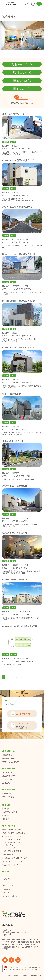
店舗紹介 (6, 815)
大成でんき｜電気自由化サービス (15, 858)
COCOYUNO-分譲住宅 (12, 851)
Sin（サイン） (11, 845)
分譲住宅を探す (8, 755)
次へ (23, 677)
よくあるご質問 (8, 886)
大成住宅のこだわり (10, 812)
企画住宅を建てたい (10, 776)
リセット (21, 97)
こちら (30, 103)
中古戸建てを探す (9, 758)
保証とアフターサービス (11, 865)
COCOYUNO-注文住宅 (12, 836)
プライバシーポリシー (11, 896)
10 (17, 677)
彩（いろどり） (12, 848)
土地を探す (6, 783)
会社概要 (6, 809)
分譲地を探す (7, 779)
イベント (6, 882)
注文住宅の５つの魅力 (14, 839)
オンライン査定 (8, 797)
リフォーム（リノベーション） (14, 861)
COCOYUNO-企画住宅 (12, 842)
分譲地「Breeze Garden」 (12, 829)
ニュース (6, 875)
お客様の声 (6, 889)
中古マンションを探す (11, 762)
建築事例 (6, 819)
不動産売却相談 (8, 793)
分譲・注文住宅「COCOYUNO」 (14, 833)
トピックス (6, 879)
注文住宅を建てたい (10, 772)
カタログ (6, 893)
